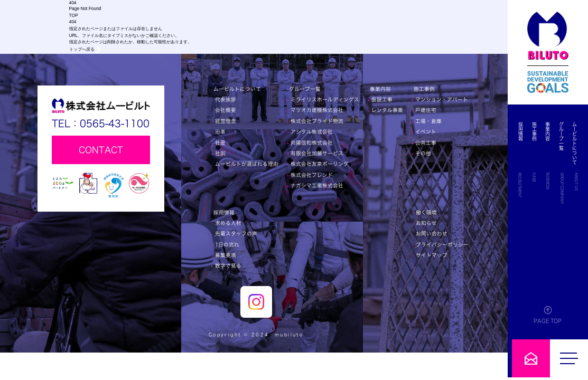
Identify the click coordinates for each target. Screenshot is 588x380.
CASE (537, 177)
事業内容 (550, 131)
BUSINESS (550, 181)
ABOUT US (576, 182)
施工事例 (538, 131)
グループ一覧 (562, 136)
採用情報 (525, 131)
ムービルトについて (575, 143)
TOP (74, 15)
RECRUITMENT (524, 185)
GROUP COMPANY (563, 188)
